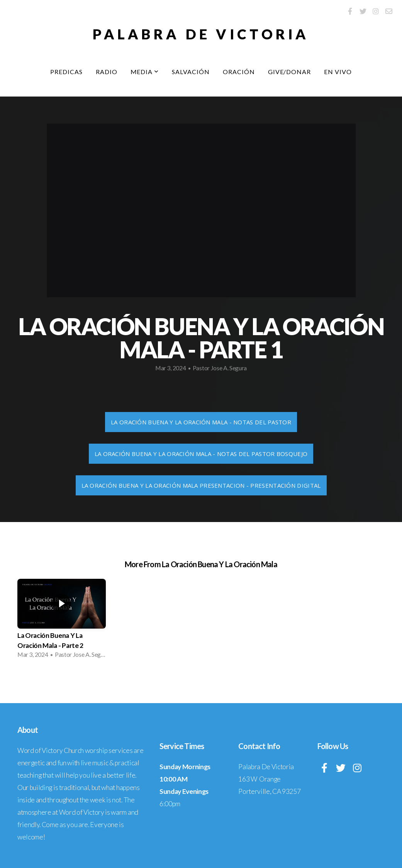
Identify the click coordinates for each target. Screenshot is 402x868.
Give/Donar (290, 72)
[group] (62, 621)
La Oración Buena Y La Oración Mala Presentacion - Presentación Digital (201, 485)
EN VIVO (338, 72)
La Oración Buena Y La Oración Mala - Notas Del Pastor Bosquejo (201, 454)
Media (145, 72)
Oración (239, 72)
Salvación (191, 72)
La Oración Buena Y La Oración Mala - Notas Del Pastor (201, 422)
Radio (107, 72)
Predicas (66, 72)
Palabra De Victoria (201, 34)
